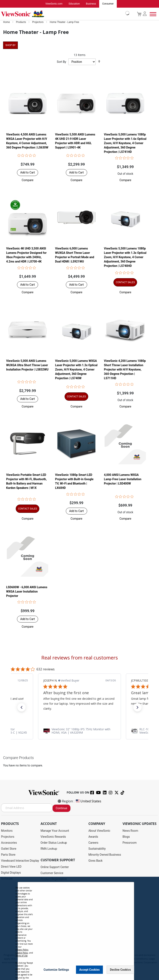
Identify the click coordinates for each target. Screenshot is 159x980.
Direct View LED (11, 867)
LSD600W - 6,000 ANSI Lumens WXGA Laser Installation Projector (27, 592)
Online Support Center (55, 867)
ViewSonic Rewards (53, 837)
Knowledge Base (51, 915)
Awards (93, 837)
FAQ (43, 909)
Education (74, 4)
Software (7, 879)
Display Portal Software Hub (59, 891)
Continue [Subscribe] (61, 808)
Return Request (50, 933)
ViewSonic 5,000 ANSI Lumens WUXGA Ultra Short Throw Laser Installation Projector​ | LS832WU (27, 365)
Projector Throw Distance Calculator (64, 927)
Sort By (62, 62)
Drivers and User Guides (56, 885)
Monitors (7, 831)
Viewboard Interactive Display (20, 861)
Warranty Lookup (51, 897)
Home (7, 22)
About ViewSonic (99, 831)
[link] (79, 731)
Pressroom (130, 843)
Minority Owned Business (105, 855)
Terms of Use (80, 951)
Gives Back (96, 861)
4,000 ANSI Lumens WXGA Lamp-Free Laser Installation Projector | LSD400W (123, 479)
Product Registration (54, 879)
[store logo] (64, 14)
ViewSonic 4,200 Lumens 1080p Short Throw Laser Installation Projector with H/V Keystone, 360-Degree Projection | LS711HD (125, 369)
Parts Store (8, 855)
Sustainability (97, 849)
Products (21, 22)
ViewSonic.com (54, 4)
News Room (130, 831)
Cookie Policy (96, 951)
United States (88, 801)
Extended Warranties (54, 903)
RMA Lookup (49, 849)
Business (91, 4)
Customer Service (52, 873)
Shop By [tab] (10, 45)
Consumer (108, 4)
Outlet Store (9, 849)
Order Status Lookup (54, 843)
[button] (28, 180)
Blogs (126, 837)
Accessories (9, 843)
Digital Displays (11, 873)
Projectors (38, 22)
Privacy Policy (63, 951)
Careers (93, 843)
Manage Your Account (55, 831)
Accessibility (49, 921)
